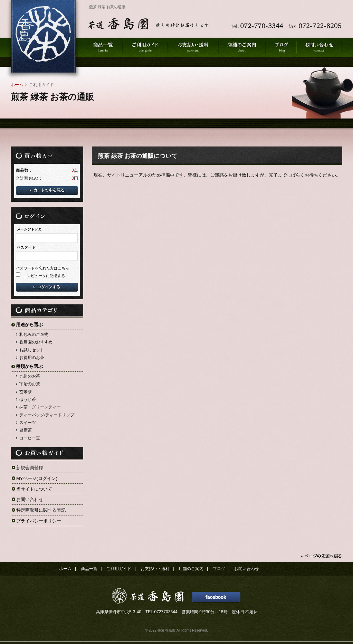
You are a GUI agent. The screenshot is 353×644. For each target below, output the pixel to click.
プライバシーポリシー (39, 521)
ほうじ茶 (28, 399)
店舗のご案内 (191, 569)
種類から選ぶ (29, 366)
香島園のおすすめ (36, 342)
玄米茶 (26, 392)
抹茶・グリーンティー (40, 407)
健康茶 (26, 430)
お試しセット (32, 350)
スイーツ (28, 423)
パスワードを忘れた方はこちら (42, 268)
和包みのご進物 (34, 334)
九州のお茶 (30, 376)
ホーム (17, 85)
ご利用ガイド (119, 569)
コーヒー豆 (30, 438)
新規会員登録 (30, 468)
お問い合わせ (30, 499)
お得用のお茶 (32, 358)
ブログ (219, 569)
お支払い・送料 (155, 569)
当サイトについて (34, 489)
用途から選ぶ (29, 325)
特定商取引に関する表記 (41, 510)
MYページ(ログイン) (37, 478)
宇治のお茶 (30, 384)
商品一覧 (89, 569)
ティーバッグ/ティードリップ (47, 415)
